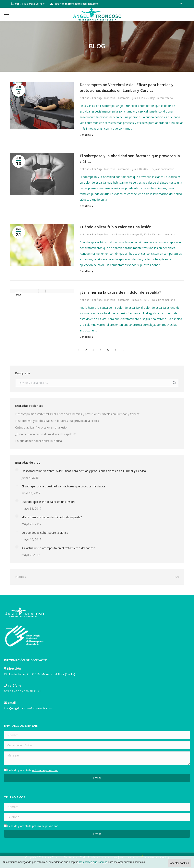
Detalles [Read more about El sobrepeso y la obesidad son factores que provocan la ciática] (85, 206)
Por (111, 98)
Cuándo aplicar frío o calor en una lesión (116, 227)
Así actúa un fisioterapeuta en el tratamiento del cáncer (58, 548)
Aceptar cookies (180, 863)
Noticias (84, 98)
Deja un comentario (161, 98)
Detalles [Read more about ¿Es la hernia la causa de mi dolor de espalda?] (85, 337)
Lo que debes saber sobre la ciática (39, 441)
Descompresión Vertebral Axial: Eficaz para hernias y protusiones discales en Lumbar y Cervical (78, 414)
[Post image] (17, 470)
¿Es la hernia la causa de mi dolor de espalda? (120, 292)
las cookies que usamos (93, 862)
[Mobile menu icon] (7, 14)
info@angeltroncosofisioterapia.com (76, 4)
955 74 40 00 (23, 4)
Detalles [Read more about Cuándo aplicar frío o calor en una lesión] (85, 272)
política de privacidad (45, 770)
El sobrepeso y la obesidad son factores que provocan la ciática (57, 421)
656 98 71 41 (38, 4)
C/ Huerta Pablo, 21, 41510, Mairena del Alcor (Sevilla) (40, 674)
